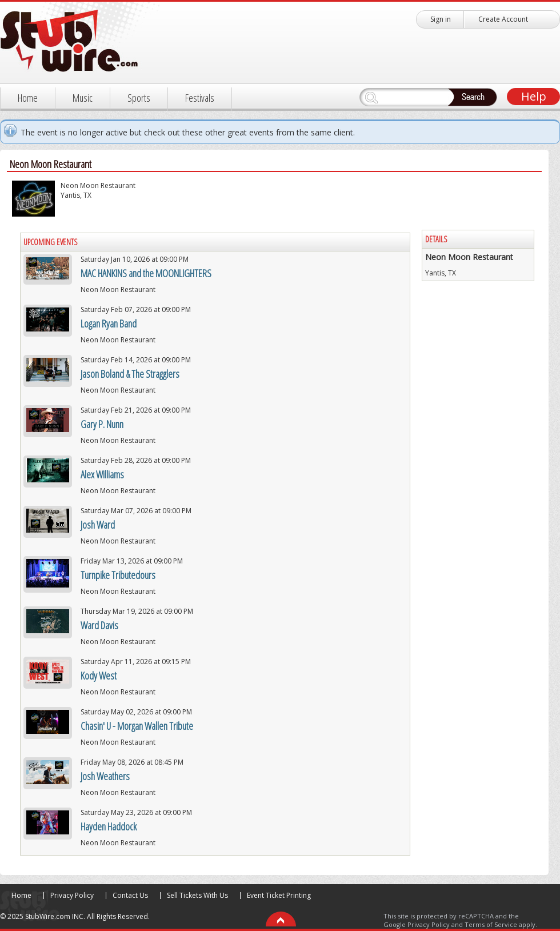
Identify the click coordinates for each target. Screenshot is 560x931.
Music (83, 98)
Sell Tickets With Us (197, 895)
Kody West (99, 676)
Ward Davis (99, 625)
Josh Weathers (105, 776)
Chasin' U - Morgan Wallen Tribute (137, 726)
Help (534, 96)
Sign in (441, 19)
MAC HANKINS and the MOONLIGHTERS (146, 273)
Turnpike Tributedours (118, 575)
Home (28, 98)
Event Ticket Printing (279, 895)
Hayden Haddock (109, 826)
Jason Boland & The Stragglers (130, 374)
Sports (139, 98)
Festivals (200, 98)
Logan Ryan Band (109, 323)
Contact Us (130, 895)
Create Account (503, 19)
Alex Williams (102, 474)
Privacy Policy (72, 895)
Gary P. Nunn (102, 424)
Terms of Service (491, 924)
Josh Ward (98, 525)
